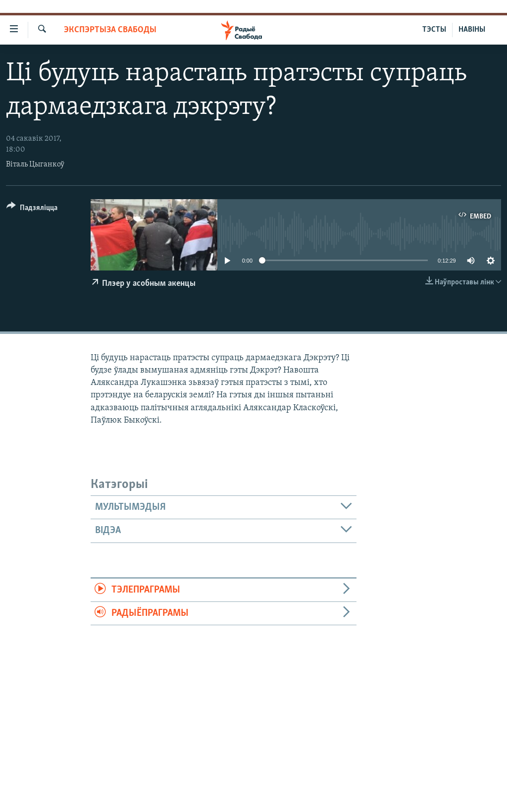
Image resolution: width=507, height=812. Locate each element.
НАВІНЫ (472, 30)
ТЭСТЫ (434, 30)
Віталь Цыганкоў (35, 164)
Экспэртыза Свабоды (110, 30)
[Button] (32, 209)
